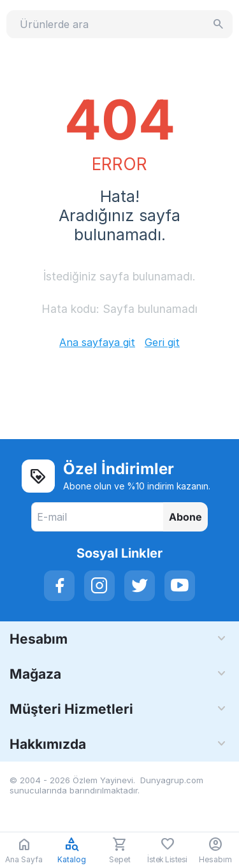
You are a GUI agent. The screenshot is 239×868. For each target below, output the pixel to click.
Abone (185, 517)
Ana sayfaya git (97, 342)
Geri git (162, 342)
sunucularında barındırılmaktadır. (75, 790)
